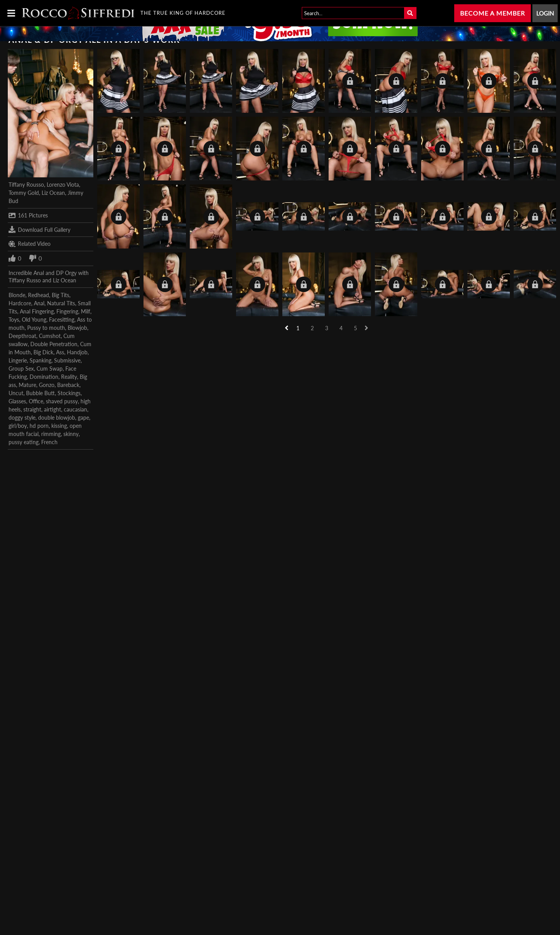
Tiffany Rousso (26, 185)
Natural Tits (61, 303)
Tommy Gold (24, 193)
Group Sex (21, 369)
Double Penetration (54, 344)
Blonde (17, 295)
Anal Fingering (37, 311)
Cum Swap (50, 369)
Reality (69, 377)
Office (36, 401)
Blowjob (77, 328)
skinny (71, 434)
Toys (14, 320)
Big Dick (43, 352)
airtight (52, 409)
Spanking (40, 360)
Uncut (16, 393)
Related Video (30, 244)
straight (32, 409)
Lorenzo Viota (63, 185)
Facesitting (62, 320)
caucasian (75, 409)
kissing (59, 426)
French (49, 442)
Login (545, 13)
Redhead (38, 295)
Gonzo (47, 385)
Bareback (68, 385)
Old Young (34, 320)
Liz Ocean (53, 193)
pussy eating (24, 442)
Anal (39, 303)
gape (83, 418)
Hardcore (20, 303)
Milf (86, 311)
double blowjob (57, 418)
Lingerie (18, 360)
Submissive (67, 360)
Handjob (77, 352)
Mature (27, 385)
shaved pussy (62, 401)
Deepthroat (22, 336)
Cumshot (50, 336)
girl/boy (18, 426)
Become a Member (493, 13)
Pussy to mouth (46, 328)
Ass (60, 352)
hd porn (39, 426)
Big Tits (60, 295)
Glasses (17, 401)
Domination (44, 377)
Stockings (69, 393)
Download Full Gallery (39, 229)
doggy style (22, 418)
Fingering (67, 311)
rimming (51, 434)
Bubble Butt (40, 393)
